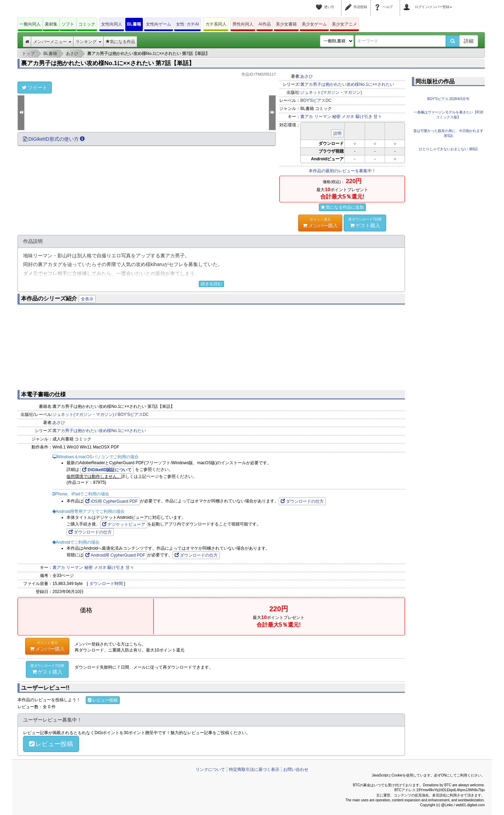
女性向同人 (112, 24)
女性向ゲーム (159, 24)
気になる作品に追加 (342, 207)
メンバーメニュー (52, 42)
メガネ (348, 117)
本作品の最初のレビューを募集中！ (342, 171)
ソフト (68, 24)
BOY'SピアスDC (316, 100)
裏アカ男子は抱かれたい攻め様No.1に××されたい (347, 84)
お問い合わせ (296, 769)
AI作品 (264, 24)
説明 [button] (337, 133)
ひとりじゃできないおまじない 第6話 (448, 149)
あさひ (307, 76)
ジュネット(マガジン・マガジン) (331, 92)
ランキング (88, 42)
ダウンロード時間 (106, 584)
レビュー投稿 (103, 700)
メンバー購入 (320, 223)
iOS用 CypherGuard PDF (112, 501)
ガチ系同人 (216, 24)
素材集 (51, 24)
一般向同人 (30, 24)
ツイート (35, 88)
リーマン (323, 117)
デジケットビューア (124, 524)
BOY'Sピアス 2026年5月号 (448, 99)
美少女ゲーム (314, 24)
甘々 (378, 117)
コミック (87, 24)
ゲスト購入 (365, 223)
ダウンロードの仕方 (302, 501)
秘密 (336, 117)
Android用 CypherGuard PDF (115, 555)
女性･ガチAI (187, 24)
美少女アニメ (344, 24)
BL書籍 (134, 24)
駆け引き (364, 117)
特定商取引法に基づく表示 (254, 769)
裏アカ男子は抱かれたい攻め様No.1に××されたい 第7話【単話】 (108, 63)
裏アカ (307, 117)
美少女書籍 (286, 24)
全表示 (87, 299)
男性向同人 (243, 24)
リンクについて (210, 769)
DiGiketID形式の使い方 (54, 139)
